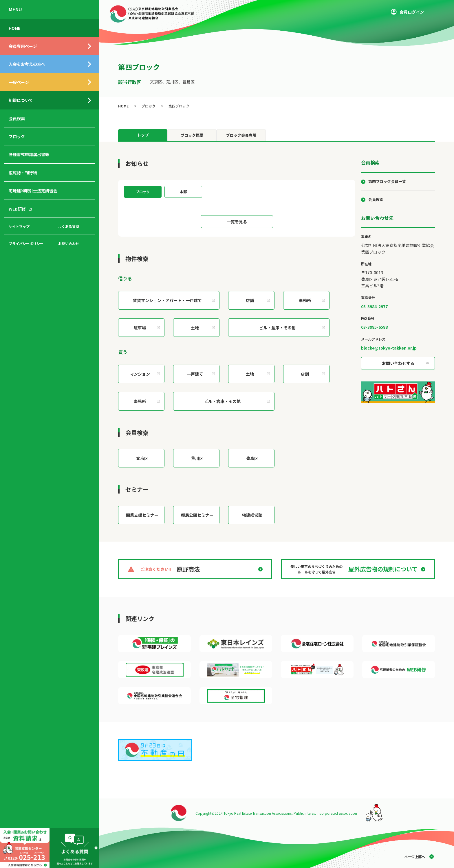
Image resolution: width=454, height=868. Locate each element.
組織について (21, 100)
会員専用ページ (23, 46)
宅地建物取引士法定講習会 (33, 191)
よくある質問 (69, 226)
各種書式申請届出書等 (29, 154)
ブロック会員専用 (241, 135)
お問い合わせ (69, 243)
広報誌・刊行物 (23, 173)
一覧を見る (237, 222)
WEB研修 (17, 209)
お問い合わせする (398, 363)
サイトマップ (19, 226)
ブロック (17, 136)
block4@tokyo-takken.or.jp (389, 348)
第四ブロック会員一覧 (387, 181)
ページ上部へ (415, 857)
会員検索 (17, 118)
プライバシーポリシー (26, 243)
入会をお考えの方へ (27, 64)
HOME (14, 28)
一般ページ (19, 82)
